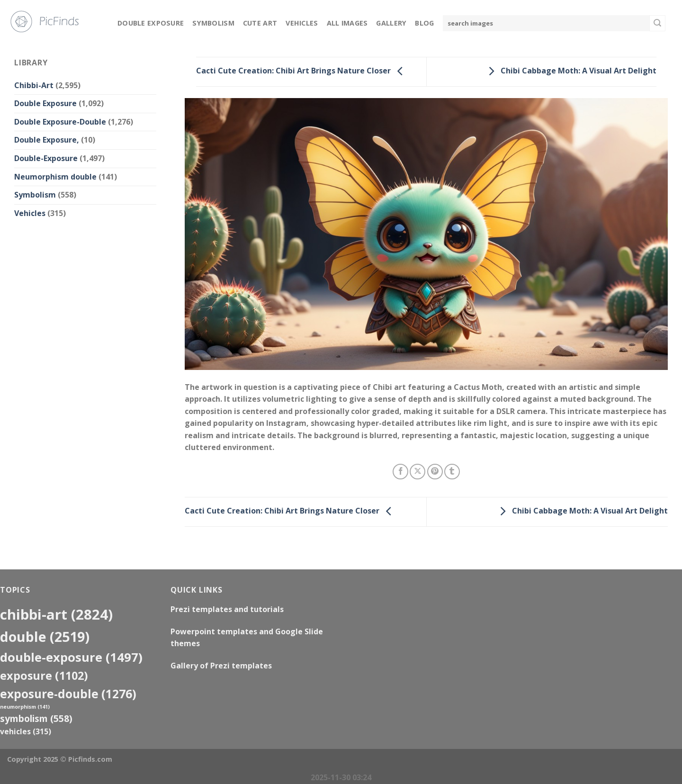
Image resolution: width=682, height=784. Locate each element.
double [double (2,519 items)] (45, 636)
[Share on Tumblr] (452, 472)
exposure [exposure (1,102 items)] (44, 676)
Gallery (391, 23)
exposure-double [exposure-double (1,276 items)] (68, 694)
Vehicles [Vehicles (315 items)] (26, 731)
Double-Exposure (46, 158)
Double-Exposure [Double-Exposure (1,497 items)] (71, 657)
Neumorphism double (55, 177)
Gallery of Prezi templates (221, 666)
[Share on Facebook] (400, 472)
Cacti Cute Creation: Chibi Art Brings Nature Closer (302, 71)
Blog (424, 23)
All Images (347, 23)
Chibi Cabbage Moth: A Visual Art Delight (570, 71)
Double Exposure (151, 23)
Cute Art (260, 23)
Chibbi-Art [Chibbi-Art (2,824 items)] (56, 614)
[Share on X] (417, 472)
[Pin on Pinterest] (435, 472)
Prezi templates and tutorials (227, 609)
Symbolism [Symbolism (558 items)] (36, 718)
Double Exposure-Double (60, 122)
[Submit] (657, 23)
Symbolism (213, 23)
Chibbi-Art (34, 85)
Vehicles (302, 23)
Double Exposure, (47, 140)
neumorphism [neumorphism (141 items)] (25, 707)
